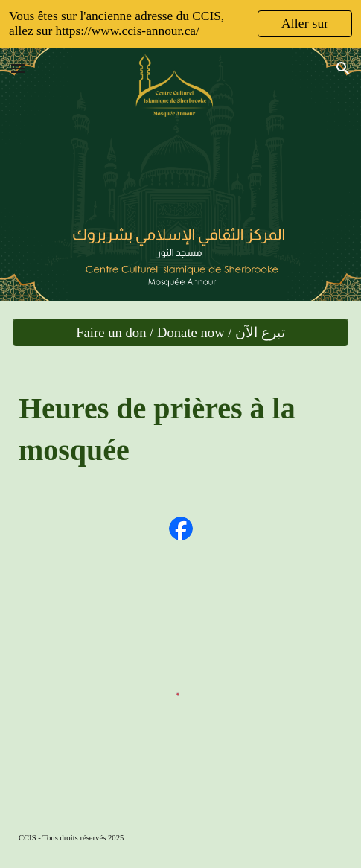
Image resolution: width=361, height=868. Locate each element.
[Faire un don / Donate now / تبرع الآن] (180, 332)
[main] (180, 429)
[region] (180, 24)
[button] (18, 68)
